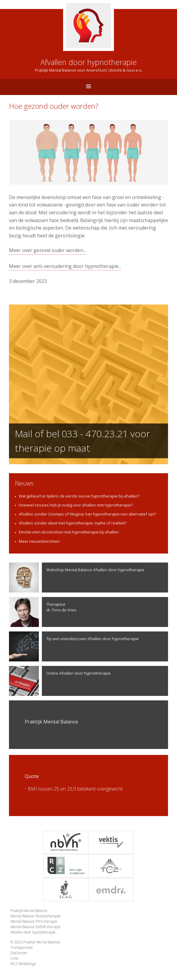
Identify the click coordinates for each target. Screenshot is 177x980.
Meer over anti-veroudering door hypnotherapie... (65, 266)
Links (15, 958)
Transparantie (22, 947)
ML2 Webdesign (23, 964)
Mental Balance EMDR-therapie (36, 927)
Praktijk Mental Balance (29, 911)
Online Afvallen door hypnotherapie (60, 681)
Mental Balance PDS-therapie (34, 921)
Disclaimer (19, 953)
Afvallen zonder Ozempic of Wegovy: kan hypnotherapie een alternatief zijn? (87, 514)
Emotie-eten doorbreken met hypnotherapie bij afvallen (69, 532)
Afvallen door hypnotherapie (33, 932)
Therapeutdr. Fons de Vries (43, 612)
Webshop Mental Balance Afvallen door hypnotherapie (77, 578)
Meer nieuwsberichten (39, 541)
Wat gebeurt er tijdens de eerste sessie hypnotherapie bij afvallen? (79, 496)
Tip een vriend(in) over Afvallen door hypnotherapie (74, 646)
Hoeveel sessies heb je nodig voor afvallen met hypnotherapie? (76, 505)
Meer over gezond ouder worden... (47, 250)
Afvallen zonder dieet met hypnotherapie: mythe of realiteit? (73, 523)
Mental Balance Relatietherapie (36, 916)
